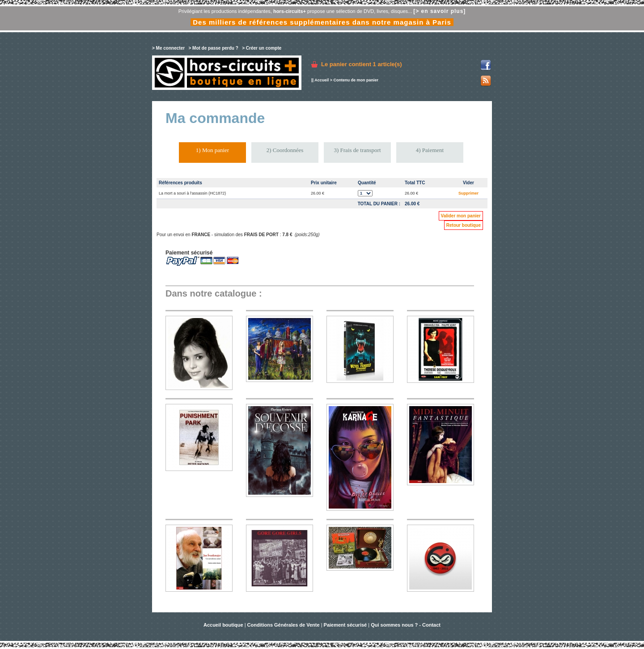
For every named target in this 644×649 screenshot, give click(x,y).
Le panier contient (362, 64)
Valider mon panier (461, 216)
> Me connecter (168, 48)
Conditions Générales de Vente (284, 625)
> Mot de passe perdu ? (213, 48)
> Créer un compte (262, 48)
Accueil (322, 80)
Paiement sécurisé (345, 625)
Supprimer (468, 193)
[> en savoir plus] (439, 11)
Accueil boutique (224, 625)
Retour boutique (464, 225)
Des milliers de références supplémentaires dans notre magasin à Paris (322, 22)
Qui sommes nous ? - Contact (406, 625)
